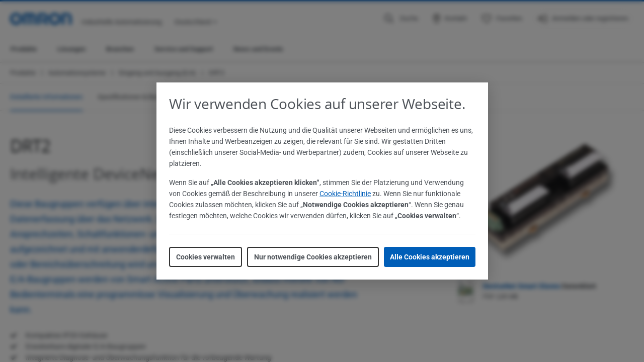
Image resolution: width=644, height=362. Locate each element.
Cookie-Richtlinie (345, 194)
